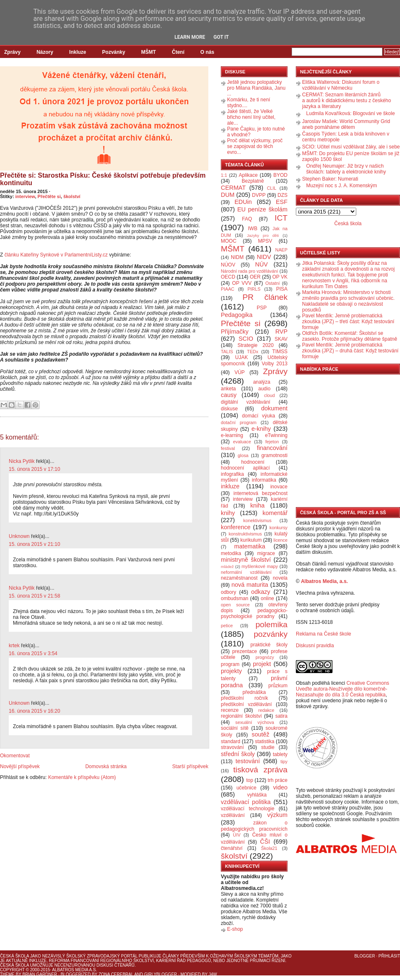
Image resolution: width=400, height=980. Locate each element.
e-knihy (261, 429)
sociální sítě (235, 728)
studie (268, 747)
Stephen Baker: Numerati (330, 179)
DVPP (259, 195)
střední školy (238, 754)
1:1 (224, 175)
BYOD (280, 175)
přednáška (254, 692)
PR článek (265, 297)
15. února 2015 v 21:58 (34, 596)
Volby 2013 (275, 364)
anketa (228, 389)
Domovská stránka (106, 766)
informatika (264, 480)
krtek (14, 646)
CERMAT (233, 188)
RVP (281, 332)
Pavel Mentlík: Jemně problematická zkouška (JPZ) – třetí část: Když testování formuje (348, 322)
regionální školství (241, 716)
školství (72, 196)
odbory (229, 592)
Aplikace (248, 175)
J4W (213, 974)
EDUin (243, 202)
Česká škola (348, 224)
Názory (45, 52)
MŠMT (149, 52)
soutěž (260, 734)
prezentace (244, 651)
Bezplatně (253, 181)
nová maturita (250, 585)
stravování (232, 747)
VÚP (240, 372)
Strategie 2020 (256, 345)
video (280, 787)
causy (229, 395)
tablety (280, 754)
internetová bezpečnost (260, 493)
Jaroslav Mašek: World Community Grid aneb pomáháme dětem (346, 124)
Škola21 (269, 848)
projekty (231, 671)
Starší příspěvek (190, 766)
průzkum (278, 686)
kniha (257, 505)
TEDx (253, 352)
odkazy (261, 592)
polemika (271, 624)
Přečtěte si (49, 196)
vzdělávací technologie (247, 809)
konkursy (279, 528)
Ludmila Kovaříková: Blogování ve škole (351, 113)
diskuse (229, 409)
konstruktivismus (245, 534)
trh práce (278, 780)
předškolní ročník (244, 698)
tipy (284, 761)
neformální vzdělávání (246, 572)
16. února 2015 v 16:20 (34, 711)
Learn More (190, 37)
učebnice (246, 788)
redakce (266, 710)
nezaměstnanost (239, 578)
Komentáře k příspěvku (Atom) (82, 777)
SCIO (246, 339)
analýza (261, 382)
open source (235, 605)
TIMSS (280, 352)
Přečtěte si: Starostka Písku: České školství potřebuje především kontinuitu (103, 179)
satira (281, 716)
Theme (7, 974)
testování (247, 761)
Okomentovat (15, 756)
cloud (270, 395)
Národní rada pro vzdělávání (249, 271)
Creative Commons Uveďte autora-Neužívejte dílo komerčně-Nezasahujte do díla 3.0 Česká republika (342, 689)
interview (25, 196)
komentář (275, 513)
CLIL (271, 188)
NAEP (281, 250)
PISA (282, 289)
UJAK (241, 357)
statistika (265, 741)
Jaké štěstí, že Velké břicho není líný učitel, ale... (251, 117)
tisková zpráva (260, 770)
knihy (228, 513)
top (250, 780)
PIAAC (227, 289)
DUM (228, 195)
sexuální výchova (255, 722)
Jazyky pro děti (263, 235)
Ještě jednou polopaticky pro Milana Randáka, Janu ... (256, 88)
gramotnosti (274, 455)
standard (231, 741)
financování (272, 448)
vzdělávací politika (246, 802)
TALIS (227, 352)
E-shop (235, 929)
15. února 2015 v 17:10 (34, 469)
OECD (228, 277)
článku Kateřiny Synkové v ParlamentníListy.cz (56, 255)
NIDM (237, 257)
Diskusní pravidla (315, 646)
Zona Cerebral (116, 974)
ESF (282, 202)
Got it (221, 37)
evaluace (242, 442)
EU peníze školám (262, 209)
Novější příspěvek (20, 766)
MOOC (229, 241)
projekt (262, 664)
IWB (253, 229)
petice (227, 626)
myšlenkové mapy (260, 566)
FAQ (247, 219)
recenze (230, 710)
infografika (232, 474)
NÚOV (228, 265)
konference (236, 527)
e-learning (232, 435)
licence (280, 540)
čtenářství (232, 848)
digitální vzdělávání (246, 402)
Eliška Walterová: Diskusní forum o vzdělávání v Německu (341, 85)
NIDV (264, 257)
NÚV (261, 264)
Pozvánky (114, 52)
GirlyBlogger (161, 974)
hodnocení (253, 462)
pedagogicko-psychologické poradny (254, 613)
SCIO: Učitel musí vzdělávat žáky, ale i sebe (351, 147)
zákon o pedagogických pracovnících (254, 826)
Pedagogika (237, 315)
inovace (279, 487)
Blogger (365, 956)
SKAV (281, 339)
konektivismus (257, 520)
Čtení (178, 52)
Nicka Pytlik (22, 461)
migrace (266, 553)
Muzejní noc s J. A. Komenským (342, 186)
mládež (227, 567)
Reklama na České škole (324, 634)
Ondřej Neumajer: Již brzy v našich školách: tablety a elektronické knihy (346, 169)
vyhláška (257, 795)
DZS (282, 195)
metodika (231, 553)
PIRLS (254, 289)
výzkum (277, 815)
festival (228, 448)
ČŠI (265, 842)
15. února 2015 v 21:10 (34, 544)
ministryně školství (246, 560)
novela (280, 578)
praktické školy (269, 645)
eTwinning (276, 435)
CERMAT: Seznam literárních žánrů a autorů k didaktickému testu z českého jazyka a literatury (346, 101)
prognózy (265, 657)
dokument (274, 408)
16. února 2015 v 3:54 (33, 653)
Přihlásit (389, 956)
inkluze (230, 486)
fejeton (272, 442)
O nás (207, 52)
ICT (281, 218)
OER (255, 277)
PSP (262, 308)
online (267, 598)
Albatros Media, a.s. (324, 581)
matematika (250, 546)
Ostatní (273, 283)
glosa (243, 455)
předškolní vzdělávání (246, 704)
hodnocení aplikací (245, 468)
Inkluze (78, 52)
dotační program (239, 422)
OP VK (280, 277)
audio (264, 389)
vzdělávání (233, 815)
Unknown (19, 536)
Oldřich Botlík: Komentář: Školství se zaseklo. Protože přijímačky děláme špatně (350, 336)
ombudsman (235, 598)
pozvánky (271, 634)
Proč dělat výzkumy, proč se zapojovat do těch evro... (255, 146)
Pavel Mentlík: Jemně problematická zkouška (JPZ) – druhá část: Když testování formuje (350, 351)
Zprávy (12, 52)
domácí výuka (259, 416)
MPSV (265, 241)
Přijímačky (235, 332)
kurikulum (251, 540)
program (230, 664)
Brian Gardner (40, 974)
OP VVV (242, 283)
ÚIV (237, 835)
